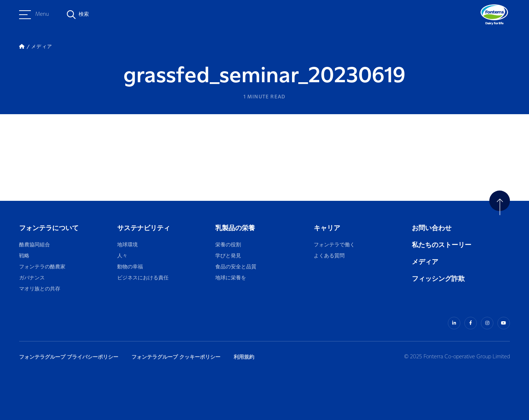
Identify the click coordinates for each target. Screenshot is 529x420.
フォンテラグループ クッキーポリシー (176, 357)
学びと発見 (228, 256)
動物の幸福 (130, 267)
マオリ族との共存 (40, 289)
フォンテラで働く (334, 245)
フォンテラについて (49, 228)
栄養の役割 (228, 245)
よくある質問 (330, 256)
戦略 (24, 256)
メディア (425, 262)
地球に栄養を (231, 278)
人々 (122, 256)
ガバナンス (32, 278)
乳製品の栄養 (235, 228)
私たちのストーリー (442, 245)
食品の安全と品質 (236, 267)
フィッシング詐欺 (438, 279)
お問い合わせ (432, 228)
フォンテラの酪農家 (42, 267)
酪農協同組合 (35, 245)
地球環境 (127, 245)
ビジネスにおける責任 (143, 278)
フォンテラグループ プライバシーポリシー (69, 357)
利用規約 (244, 357)
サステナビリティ (144, 228)
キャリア (328, 228)
